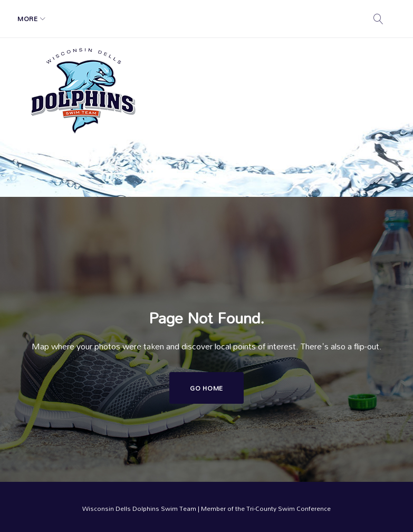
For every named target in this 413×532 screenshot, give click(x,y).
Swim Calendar (209, 18)
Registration (142, 18)
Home (35, 18)
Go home (206, 388)
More (262, 18)
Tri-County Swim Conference (289, 508)
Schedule (77, 18)
